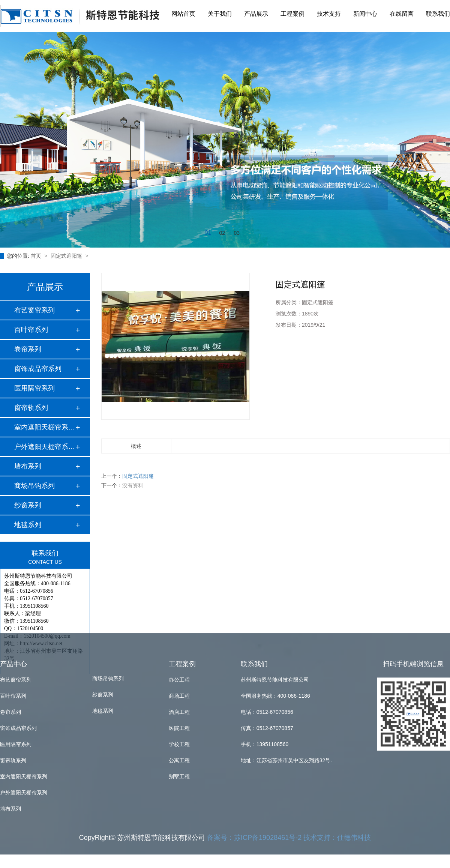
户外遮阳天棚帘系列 (24, 634)
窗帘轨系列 (31, 408)
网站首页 (183, 11)
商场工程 (179, 538)
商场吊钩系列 (108, 521)
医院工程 (179, 570)
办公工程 (179, 521)
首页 (37, 256)
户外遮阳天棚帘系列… (45, 447)
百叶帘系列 (31, 330)
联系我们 (438, 11)
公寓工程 (179, 602)
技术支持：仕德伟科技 (337, 679)
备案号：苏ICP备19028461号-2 (254, 679)
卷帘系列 (28, 349)
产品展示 (256, 11)
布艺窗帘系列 (34, 310)
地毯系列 (103, 553)
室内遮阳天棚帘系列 (24, 618)
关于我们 (220, 11)
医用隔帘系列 (34, 388)
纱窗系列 (103, 537)
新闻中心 (365, 11)
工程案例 (292, 11)
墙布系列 (28, 466)
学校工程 (179, 586)
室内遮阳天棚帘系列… (45, 427)
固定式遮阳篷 (67, 256)
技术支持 (329, 11)
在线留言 (402, 11)
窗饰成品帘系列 (38, 369)
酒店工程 (179, 554)
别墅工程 (179, 618)
